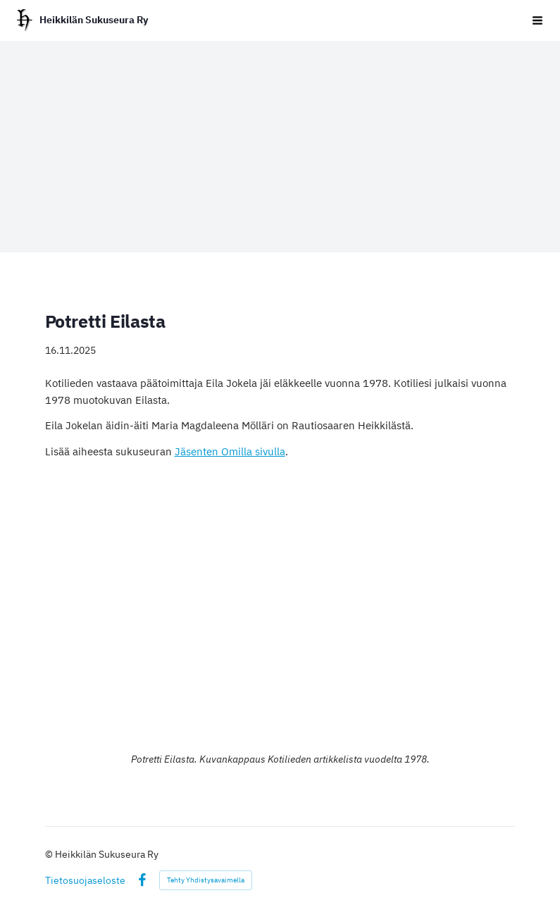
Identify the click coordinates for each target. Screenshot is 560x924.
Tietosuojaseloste (85, 880)
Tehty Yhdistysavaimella (206, 880)
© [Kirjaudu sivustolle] (50, 854)
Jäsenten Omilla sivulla (230, 451)
